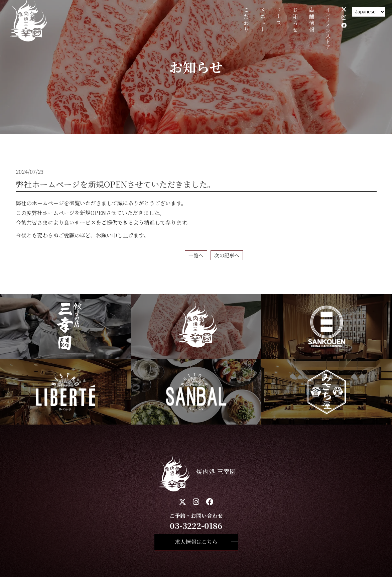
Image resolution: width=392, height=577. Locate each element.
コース (279, 17)
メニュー (263, 20)
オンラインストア (328, 28)
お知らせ (295, 20)
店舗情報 (311, 20)
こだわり (246, 20)
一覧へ (196, 255)
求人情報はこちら (196, 542)
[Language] (369, 12)
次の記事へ (227, 255)
